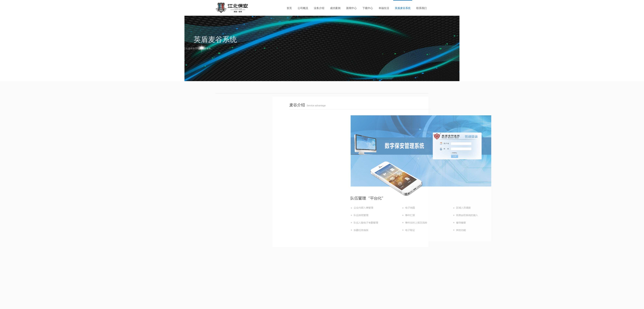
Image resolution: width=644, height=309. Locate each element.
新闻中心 (351, 8)
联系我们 (422, 8)
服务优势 (194, 119)
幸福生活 (384, 8)
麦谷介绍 (204, 110)
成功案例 (335, 8)
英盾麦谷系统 (403, 8)
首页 (289, 8)
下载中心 (368, 8)
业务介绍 (319, 8)
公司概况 (303, 8)
